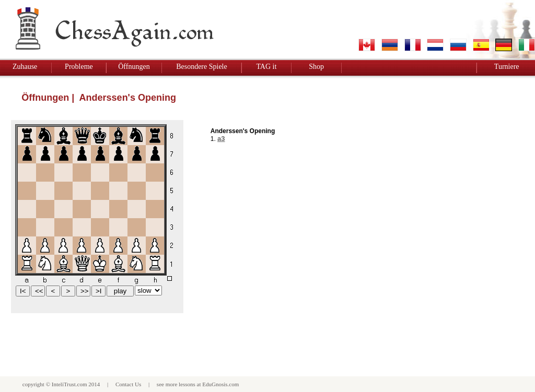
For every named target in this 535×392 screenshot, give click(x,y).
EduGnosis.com (220, 384)
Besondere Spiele (202, 67)
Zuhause (25, 67)
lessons (187, 384)
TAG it (266, 67)
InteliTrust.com (69, 384)
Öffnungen (134, 67)
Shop (316, 67)
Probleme (79, 67)
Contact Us (128, 384)
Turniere (507, 67)
